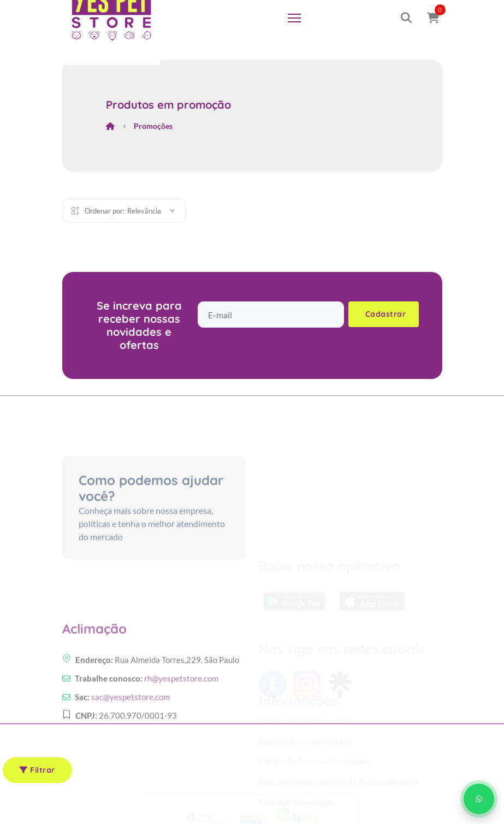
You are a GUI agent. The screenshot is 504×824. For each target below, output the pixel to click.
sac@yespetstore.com (131, 723)
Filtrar (37, 770)
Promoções (153, 126)
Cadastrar (386, 314)
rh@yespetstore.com (181, 704)
